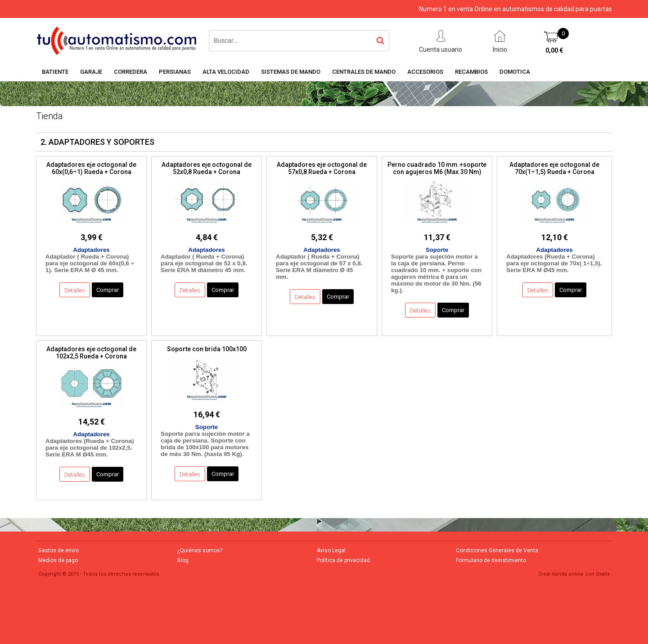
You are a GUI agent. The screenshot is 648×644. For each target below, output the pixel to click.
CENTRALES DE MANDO (364, 72)
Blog (183, 560)
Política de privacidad (343, 560)
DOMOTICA (515, 72)
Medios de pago (58, 560)
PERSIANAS (175, 72)
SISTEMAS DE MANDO (291, 72)
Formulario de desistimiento (491, 560)
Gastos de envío (58, 550)
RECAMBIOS (471, 72)
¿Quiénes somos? (200, 550)
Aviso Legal (331, 550)
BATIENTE (55, 72)
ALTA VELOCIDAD (226, 72)
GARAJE (91, 72)
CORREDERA (130, 72)
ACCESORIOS (425, 72)
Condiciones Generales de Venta (497, 550)
